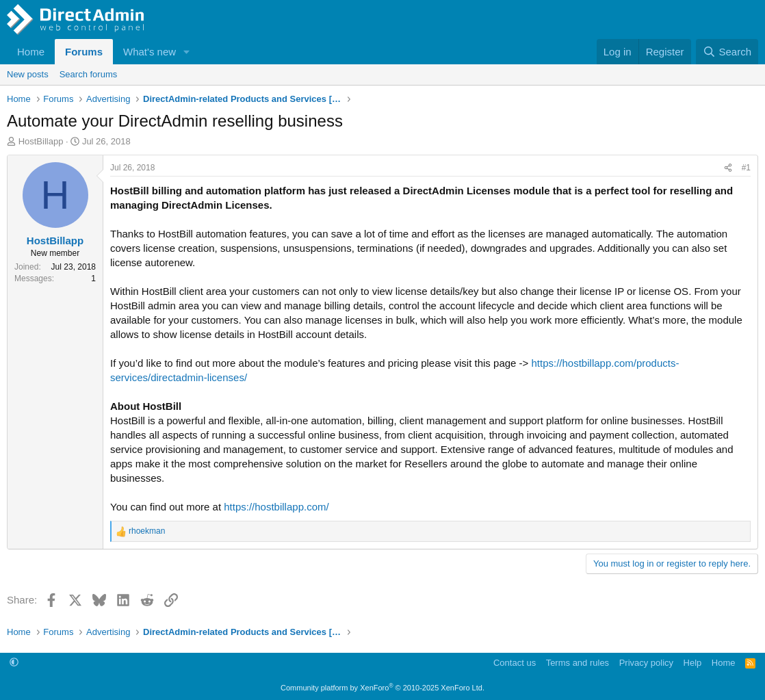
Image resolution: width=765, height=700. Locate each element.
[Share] (728, 168)
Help (693, 663)
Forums (84, 52)
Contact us (515, 663)
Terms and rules (578, 663)
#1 (746, 168)
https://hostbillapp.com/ (276, 507)
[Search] (727, 52)
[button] (187, 52)
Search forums (89, 74)
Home (31, 52)
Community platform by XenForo (382, 688)
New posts (28, 74)
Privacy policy (646, 663)
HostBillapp (41, 141)
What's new (150, 52)
